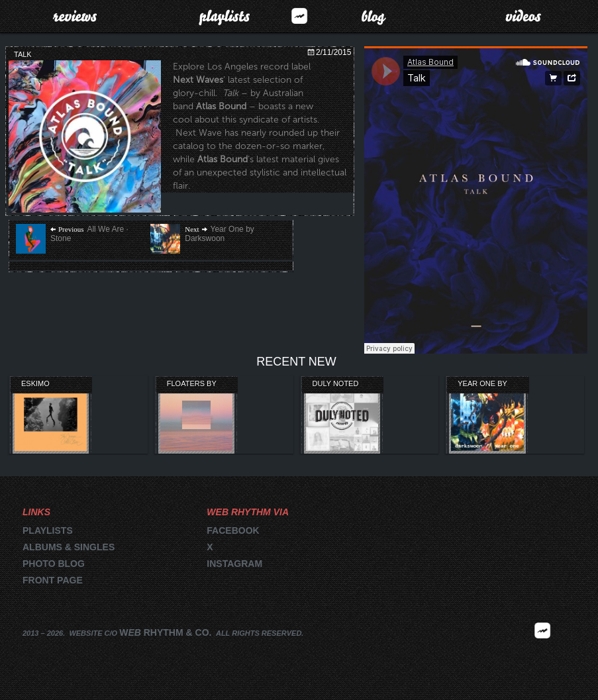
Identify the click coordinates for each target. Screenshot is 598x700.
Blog (374, 16)
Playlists (224, 16)
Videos (523, 16)
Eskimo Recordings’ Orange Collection (47, 384)
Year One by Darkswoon (482, 384)
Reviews (75, 16)
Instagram (234, 564)
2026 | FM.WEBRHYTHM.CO (542, 650)
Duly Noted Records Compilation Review (337, 384)
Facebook (233, 530)
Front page (53, 580)
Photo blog (54, 564)
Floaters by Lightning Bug (196, 384)
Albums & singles (69, 547)
